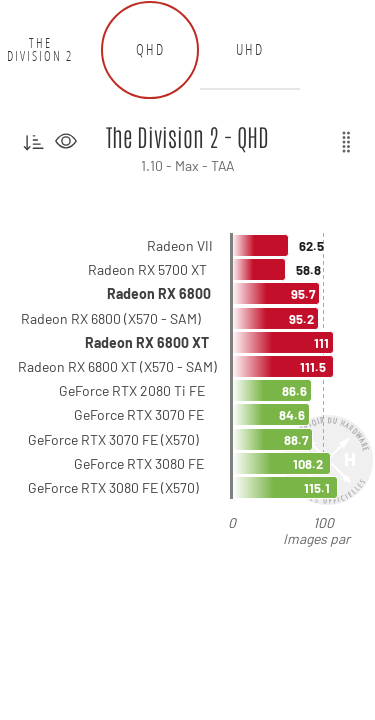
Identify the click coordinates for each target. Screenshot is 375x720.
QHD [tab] (150, 49)
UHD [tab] (250, 49)
